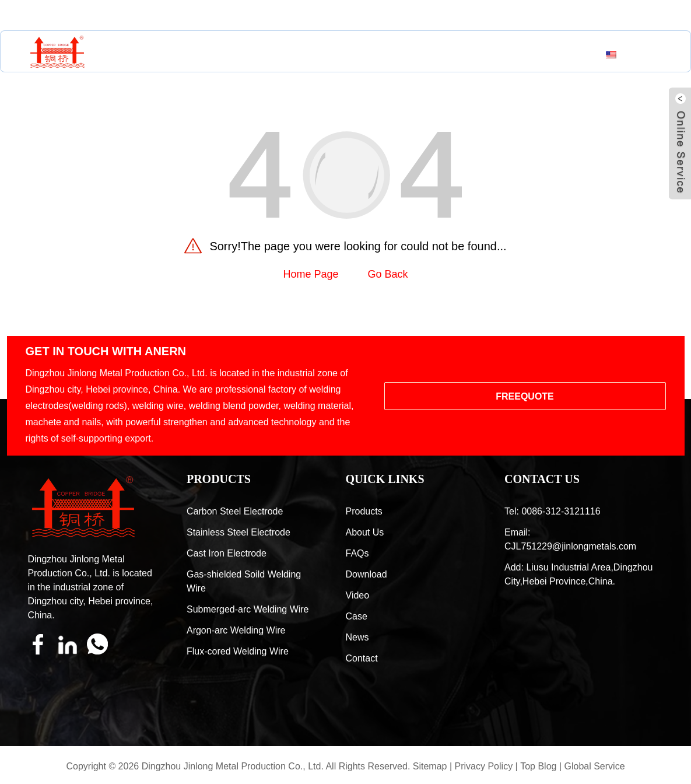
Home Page (311, 274)
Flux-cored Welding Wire (238, 651)
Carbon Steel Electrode (235, 511)
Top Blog (538, 766)
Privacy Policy (484, 766)
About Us (280, 53)
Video (358, 595)
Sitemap (430, 766)
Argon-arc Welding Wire (236, 630)
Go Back (388, 274)
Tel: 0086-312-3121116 (553, 511)
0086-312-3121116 (271, 15)
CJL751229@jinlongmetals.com (127, 15)
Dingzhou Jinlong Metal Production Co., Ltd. (233, 766)
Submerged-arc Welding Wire (248, 609)
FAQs (357, 553)
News (436, 53)
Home (167, 53)
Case (398, 53)
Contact (483, 53)
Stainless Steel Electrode (238, 532)
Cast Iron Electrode (227, 553)
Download (366, 574)
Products (219, 53)
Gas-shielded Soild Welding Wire (244, 581)
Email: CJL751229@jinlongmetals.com (570, 539)
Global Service (594, 766)
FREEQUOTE (525, 396)
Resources (344, 53)
